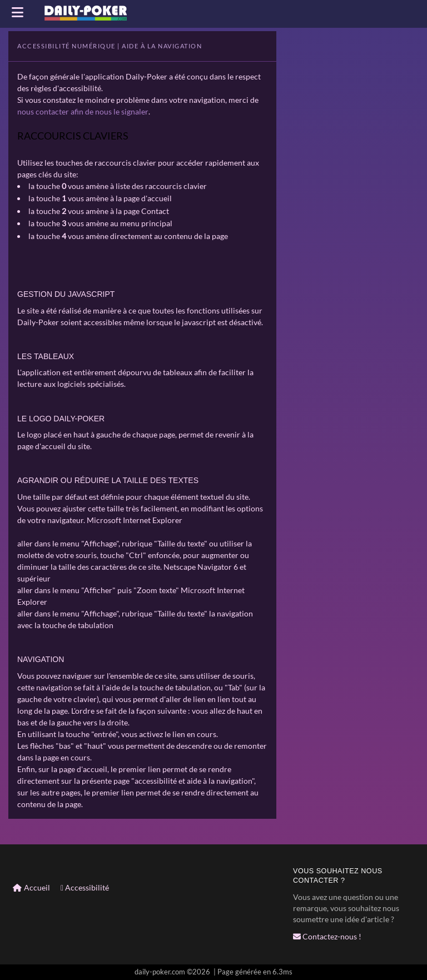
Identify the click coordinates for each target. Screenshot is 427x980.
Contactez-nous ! (327, 936)
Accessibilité (85, 887)
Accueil (31, 887)
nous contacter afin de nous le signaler (83, 111)
